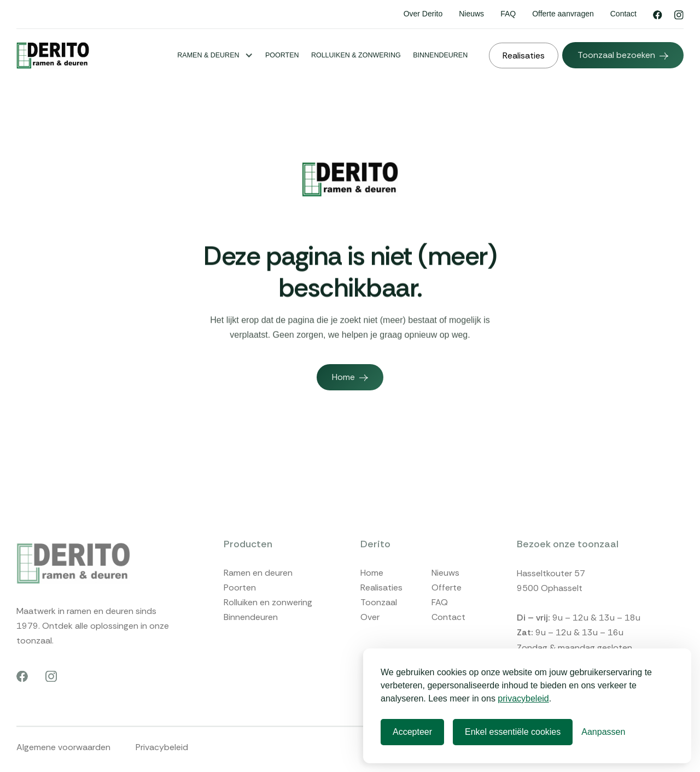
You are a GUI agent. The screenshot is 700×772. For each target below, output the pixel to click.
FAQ (508, 14)
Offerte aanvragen (563, 14)
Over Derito (423, 14)
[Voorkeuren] (603, 732)
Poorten (282, 55)
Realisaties (381, 608)
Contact (623, 14)
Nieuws (471, 14)
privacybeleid (523, 698)
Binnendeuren (440, 55)
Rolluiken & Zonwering (356, 55)
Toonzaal (379, 622)
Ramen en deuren (258, 593)
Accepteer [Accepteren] (412, 732)
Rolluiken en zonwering (268, 622)
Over (370, 637)
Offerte (447, 608)
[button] (215, 55)
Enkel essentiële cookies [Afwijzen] (513, 732)
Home (372, 593)
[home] (53, 55)
